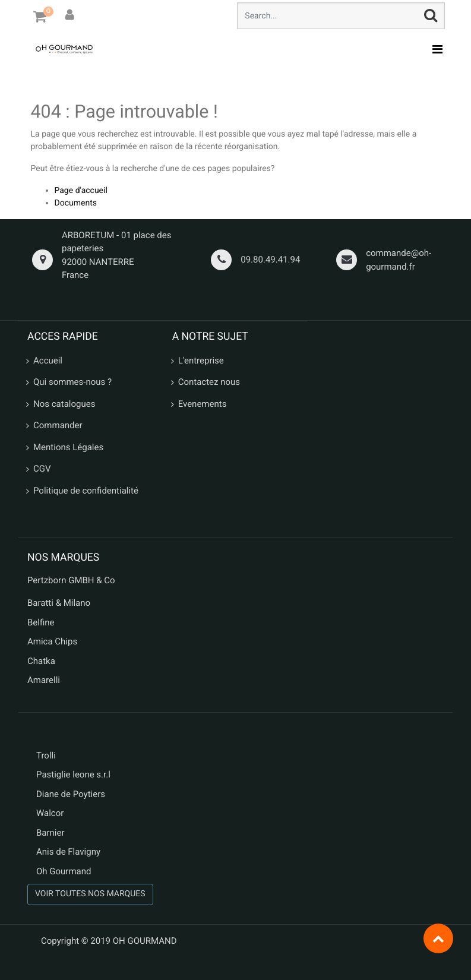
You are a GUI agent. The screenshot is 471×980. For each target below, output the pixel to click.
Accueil (48, 361)
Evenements (203, 404)
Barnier (50, 833)
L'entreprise (201, 361)
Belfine (41, 622)
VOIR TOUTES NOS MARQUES (90, 894)
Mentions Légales (68, 447)
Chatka (41, 661)
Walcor (50, 813)
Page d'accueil (81, 191)
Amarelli (44, 680)
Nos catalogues (64, 404)
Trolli (46, 755)
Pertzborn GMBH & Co (71, 580)
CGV (42, 469)
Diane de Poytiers (71, 794)
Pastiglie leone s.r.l (75, 774)
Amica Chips (52, 641)
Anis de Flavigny (68, 852)
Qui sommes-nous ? (72, 382)
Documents (76, 203)
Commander (58, 425)
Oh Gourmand (64, 871)
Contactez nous (209, 382)
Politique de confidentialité (86, 491)
